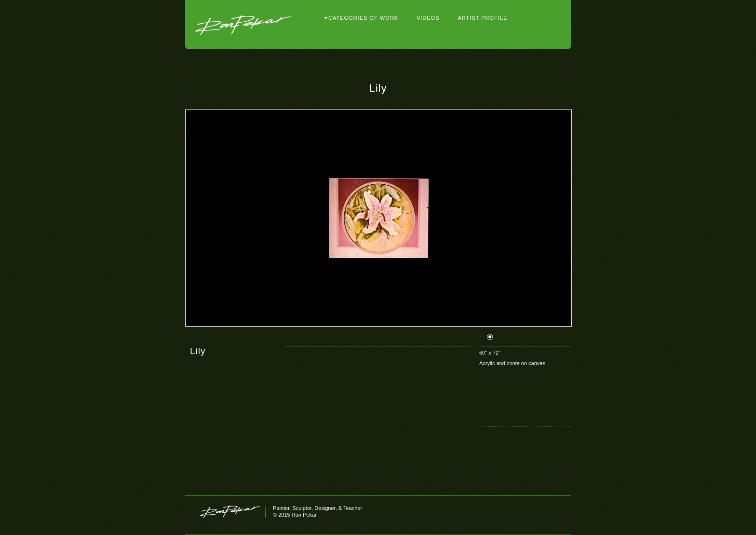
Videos (428, 18)
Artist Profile (483, 18)
